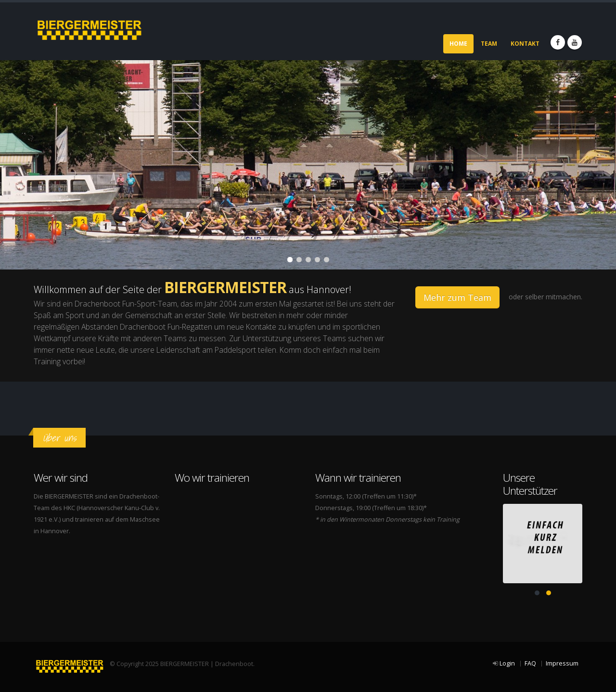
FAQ (530, 663)
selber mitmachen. (554, 297)
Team (489, 44)
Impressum (562, 663)
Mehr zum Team (457, 297)
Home (458, 44)
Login (507, 663)
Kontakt (525, 44)
